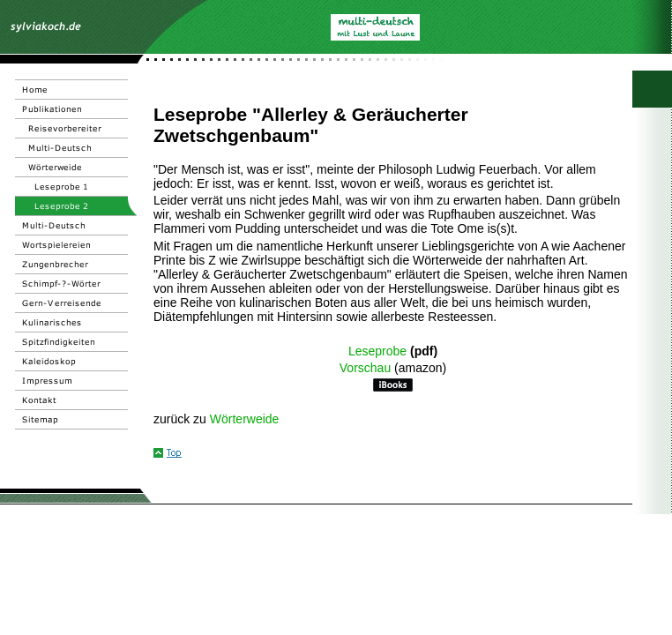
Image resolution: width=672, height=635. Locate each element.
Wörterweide (245, 419)
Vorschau (365, 368)
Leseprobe (377, 351)
